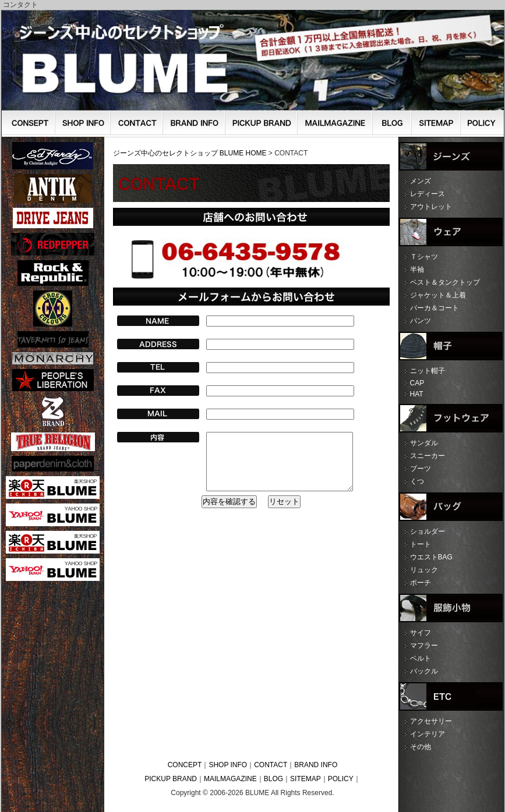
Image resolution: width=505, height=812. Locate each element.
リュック (424, 570)
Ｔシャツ (424, 257)
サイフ (421, 633)
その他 (421, 747)
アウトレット (431, 207)
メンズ (421, 181)
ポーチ (421, 583)
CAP (417, 383)
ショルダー (428, 531)
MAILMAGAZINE (230, 779)
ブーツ (421, 469)
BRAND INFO (316, 765)
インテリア (428, 734)
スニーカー (428, 456)
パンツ (421, 321)
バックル (424, 671)
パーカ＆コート (435, 308)
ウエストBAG (431, 557)
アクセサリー (431, 721)
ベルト (421, 658)
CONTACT (271, 765)
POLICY (341, 779)
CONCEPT (185, 765)
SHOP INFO (228, 765)
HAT (417, 394)
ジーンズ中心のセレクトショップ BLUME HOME (190, 153)
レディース (428, 194)
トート (421, 544)
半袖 (417, 270)
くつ (417, 481)
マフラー (424, 646)
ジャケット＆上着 (438, 295)
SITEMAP (306, 779)
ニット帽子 (428, 371)
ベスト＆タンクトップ (445, 282)
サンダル (424, 443)
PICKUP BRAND (171, 779)
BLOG (273, 779)
